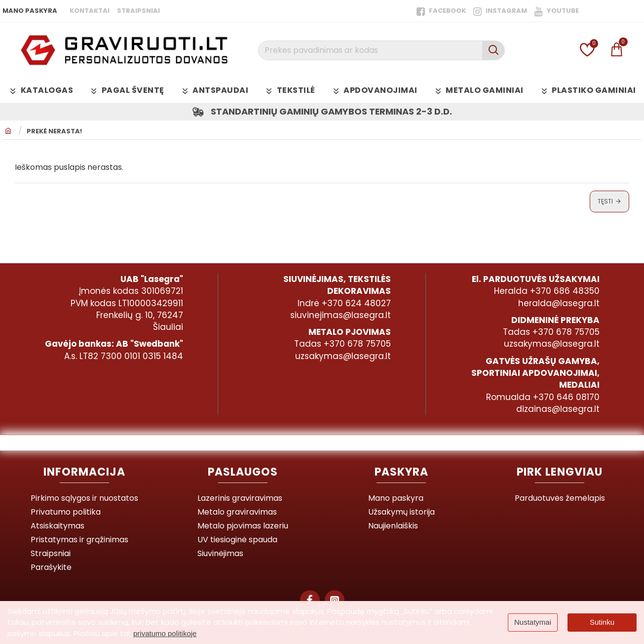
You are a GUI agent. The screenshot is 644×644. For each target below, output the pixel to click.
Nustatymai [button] (533, 622)
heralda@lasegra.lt (559, 303)
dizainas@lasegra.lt (558, 409)
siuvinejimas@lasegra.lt (341, 315)
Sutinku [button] (602, 622)
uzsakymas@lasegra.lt (343, 356)
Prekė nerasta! (54, 131)
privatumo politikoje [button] (165, 633)
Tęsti (605, 201)
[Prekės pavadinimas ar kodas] (493, 50)
